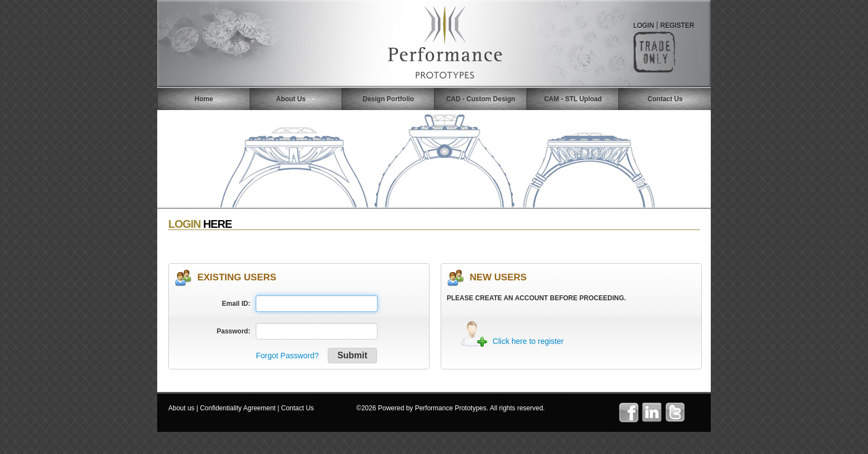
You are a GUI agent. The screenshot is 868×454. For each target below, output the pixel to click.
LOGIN (644, 25)
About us (181, 408)
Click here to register (528, 341)
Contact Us (665, 99)
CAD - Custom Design (481, 99)
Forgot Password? (287, 356)
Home (204, 99)
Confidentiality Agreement (238, 408)
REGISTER (677, 25)
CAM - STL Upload (573, 99)
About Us (296, 99)
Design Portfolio (388, 99)
